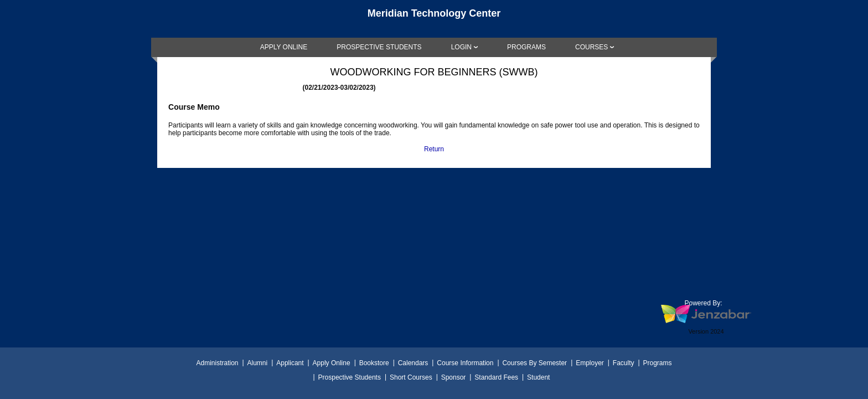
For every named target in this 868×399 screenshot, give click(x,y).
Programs (658, 363)
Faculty (624, 363)
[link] (284, 47)
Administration (217, 363)
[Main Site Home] (434, 19)
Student (538, 377)
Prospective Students (350, 377)
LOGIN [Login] (461, 47)
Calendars (413, 363)
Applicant (290, 363)
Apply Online (332, 363)
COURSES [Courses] (591, 47)
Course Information (465, 363)
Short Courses (411, 377)
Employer (590, 363)
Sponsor (454, 377)
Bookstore (374, 363)
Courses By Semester (534, 363)
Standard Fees (496, 377)
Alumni (258, 363)
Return (434, 149)
